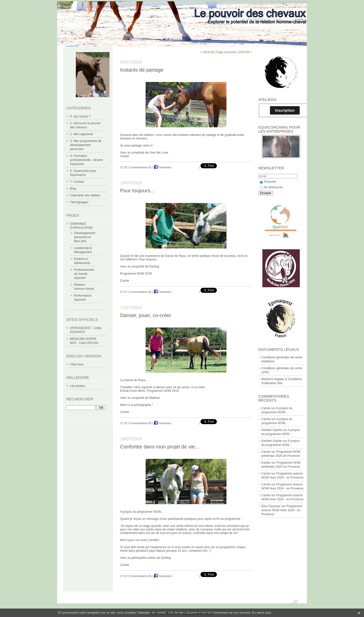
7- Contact (77, 182)
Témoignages (79, 202)
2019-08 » (245, 52)
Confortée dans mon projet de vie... (160, 447)
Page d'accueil (226, 52)
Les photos (77, 386)
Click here (77, 364)
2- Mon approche (82, 134)
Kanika (266, 463)
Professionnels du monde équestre (84, 274)
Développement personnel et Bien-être (85, 237)
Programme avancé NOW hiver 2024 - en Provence (282, 510)
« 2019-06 (207, 52)
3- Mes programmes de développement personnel (86, 145)
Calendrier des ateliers (85, 195)
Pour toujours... (137, 191)
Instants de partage (142, 70)
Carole (266, 408)
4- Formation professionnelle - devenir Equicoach (87, 160)
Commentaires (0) (141, 167)
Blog (73, 189)
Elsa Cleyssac (271, 506)
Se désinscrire (271, 187)
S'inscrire (268, 182)
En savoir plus (261, 613)
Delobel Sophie (272, 430)
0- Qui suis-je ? (80, 116)
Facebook (162, 167)
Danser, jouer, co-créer (146, 315)
